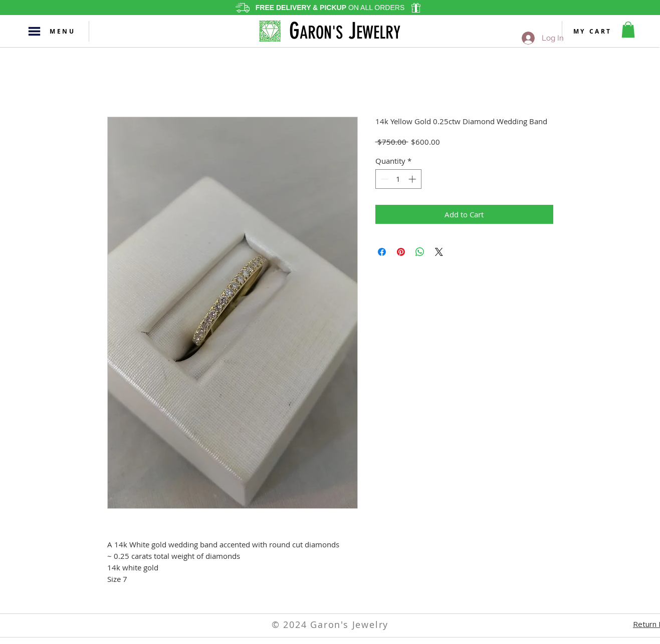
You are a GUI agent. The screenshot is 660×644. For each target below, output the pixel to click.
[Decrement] (384, 179)
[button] (34, 31)
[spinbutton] (398, 179)
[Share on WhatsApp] (420, 252)
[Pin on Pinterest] (401, 252)
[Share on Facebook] (382, 252)
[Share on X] (439, 252)
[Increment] (413, 179)
